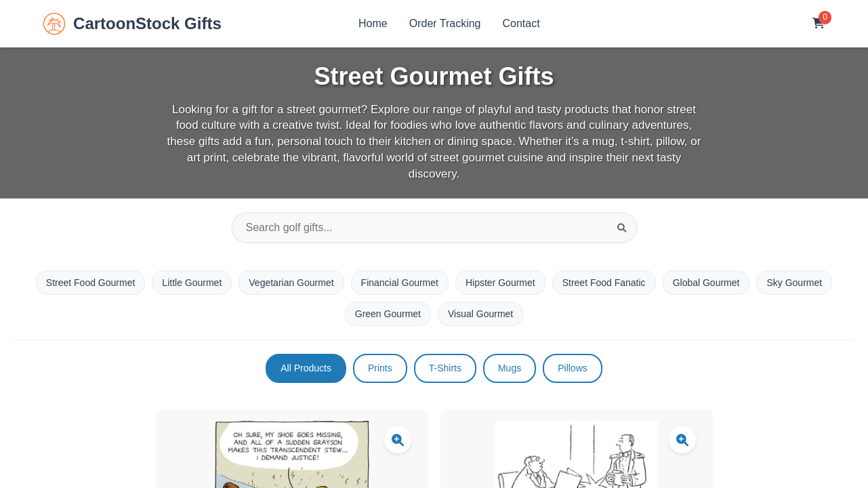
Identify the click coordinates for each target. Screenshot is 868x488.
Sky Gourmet (794, 283)
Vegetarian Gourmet (291, 283)
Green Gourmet (388, 314)
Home (373, 23)
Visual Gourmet (480, 314)
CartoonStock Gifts (132, 24)
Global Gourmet (706, 283)
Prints (380, 368)
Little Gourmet (192, 283)
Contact (521, 23)
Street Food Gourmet (91, 283)
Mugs (510, 368)
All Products (306, 368)
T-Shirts (445, 368)
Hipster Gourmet (500, 283)
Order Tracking (445, 23)
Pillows (573, 368)
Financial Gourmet (400, 283)
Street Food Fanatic (604, 283)
